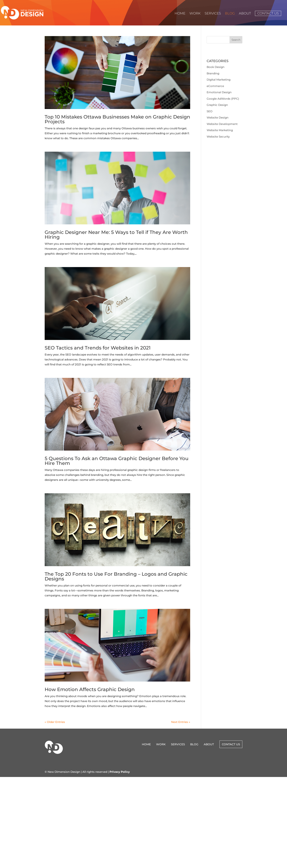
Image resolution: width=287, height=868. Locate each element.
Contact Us (268, 13)
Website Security (218, 137)
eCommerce (215, 86)
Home (180, 14)
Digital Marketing (219, 80)
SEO (210, 111)
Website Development (222, 124)
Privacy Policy (120, 772)
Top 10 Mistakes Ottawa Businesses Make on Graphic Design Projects (117, 119)
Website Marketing (220, 130)
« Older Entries (55, 722)
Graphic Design (217, 105)
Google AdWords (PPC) (223, 99)
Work (195, 14)
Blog (230, 14)
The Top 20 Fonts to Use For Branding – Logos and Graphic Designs (116, 576)
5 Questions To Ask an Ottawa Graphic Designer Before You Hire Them (117, 461)
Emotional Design (219, 92)
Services (213, 14)
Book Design (216, 67)
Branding (213, 73)
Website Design (218, 117)
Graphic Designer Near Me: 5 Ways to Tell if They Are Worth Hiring (116, 235)
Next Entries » (181, 722)
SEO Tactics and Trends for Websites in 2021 (98, 348)
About (245, 14)
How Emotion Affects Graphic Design (90, 689)
